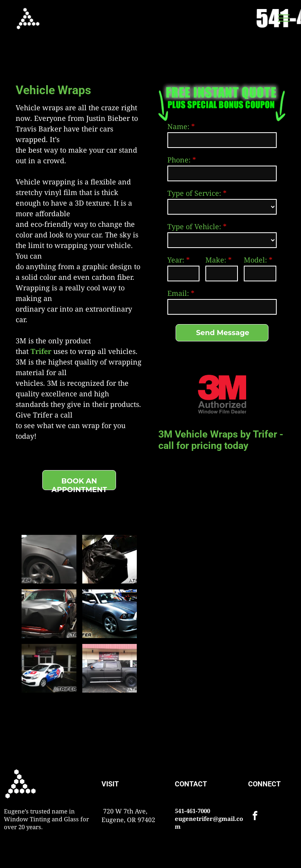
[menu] (284, 18)
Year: (176, 260)
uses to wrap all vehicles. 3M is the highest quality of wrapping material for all (79, 362)
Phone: (179, 160)
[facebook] (255, 817)
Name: (178, 126)
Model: (255, 260)
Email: (178, 293)
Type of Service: (194, 193)
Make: (216, 260)
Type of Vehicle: (194, 226)
